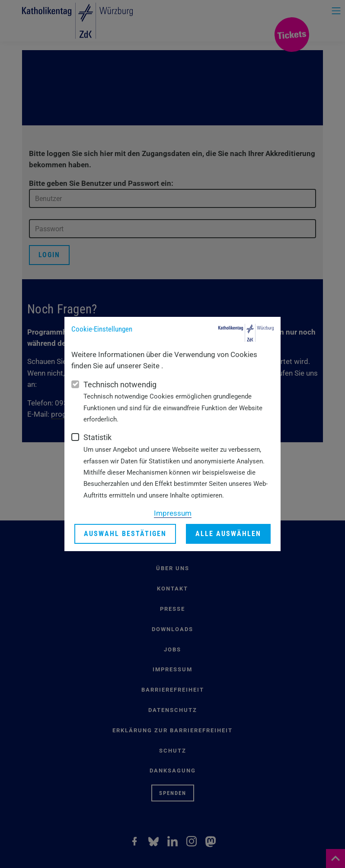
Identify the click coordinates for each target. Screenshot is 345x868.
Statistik (97, 437)
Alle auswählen (228, 534)
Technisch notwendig (120, 385)
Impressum (173, 513)
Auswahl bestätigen (125, 534)
